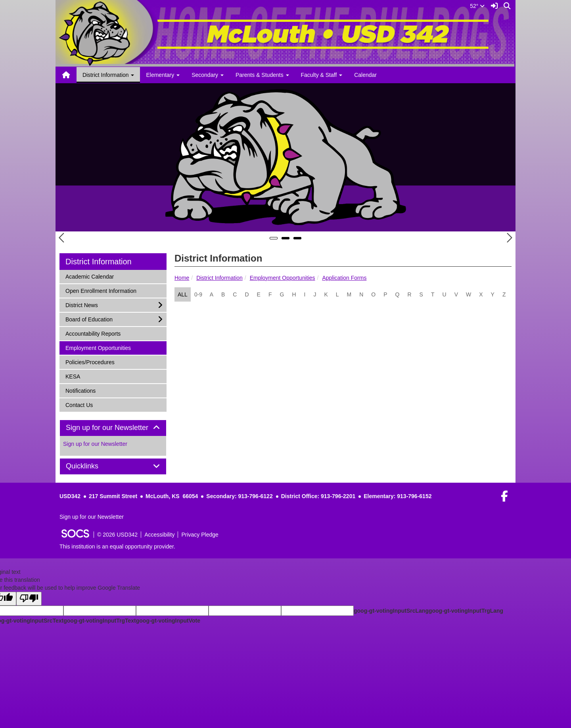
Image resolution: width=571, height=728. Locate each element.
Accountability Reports (93, 333)
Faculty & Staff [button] (322, 75)
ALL (183, 294)
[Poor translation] (29, 599)
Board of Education (89, 319)
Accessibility (159, 535)
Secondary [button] (208, 75)
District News (81, 305)
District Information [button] (108, 75)
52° (477, 6)
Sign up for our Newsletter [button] (113, 428)
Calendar (365, 75)
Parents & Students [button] (262, 75)
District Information (219, 278)
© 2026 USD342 (117, 535)
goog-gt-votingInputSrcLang (391, 611)
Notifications (80, 390)
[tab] (113, 428)
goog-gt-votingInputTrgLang (466, 611)
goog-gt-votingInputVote (168, 621)
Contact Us (79, 404)
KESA (76, 376)
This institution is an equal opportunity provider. (117, 546)
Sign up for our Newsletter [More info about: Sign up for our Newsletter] (95, 444)
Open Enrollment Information (101, 290)
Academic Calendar (89, 276)
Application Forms (344, 278)
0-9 (198, 294)
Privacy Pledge (200, 535)
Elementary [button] (163, 75)
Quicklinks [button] (91, 466)
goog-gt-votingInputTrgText (100, 621)
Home (182, 278)
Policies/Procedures (90, 362)
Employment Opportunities (283, 278)
